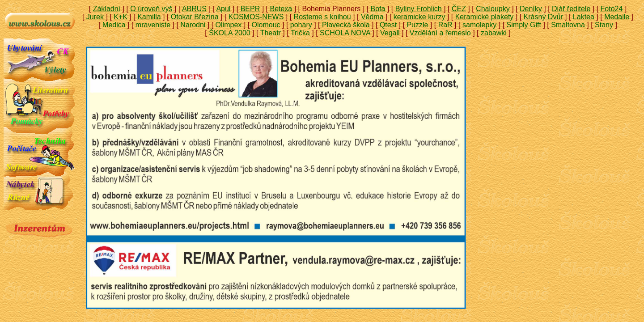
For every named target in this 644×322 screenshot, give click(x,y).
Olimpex (229, 25)
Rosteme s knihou (322, 17)
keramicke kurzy (419, 17)
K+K (121, 17)
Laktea (584, 17)
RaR (445, 25)
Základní (107, 9)
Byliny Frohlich (419, 9)
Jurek (95, 17)
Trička (300, 33)
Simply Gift (524, 25)
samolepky (479, 25)
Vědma (372, 17)
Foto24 (612, 9)
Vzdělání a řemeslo (440, 33)
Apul (223, 9)
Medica (114, 25)
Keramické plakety (485, 17)
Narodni (193, 25)
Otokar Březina (195, 17)
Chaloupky (493, 9)
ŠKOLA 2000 (230, 33)
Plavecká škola (346, 25)
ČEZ (459, 9)
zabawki (494, 33)
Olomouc (266, 25)
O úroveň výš (151, 9)
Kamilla (149, 17)
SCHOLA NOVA (345, 33)
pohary (301, 25)
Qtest (388, 25)
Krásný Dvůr (543, 17)
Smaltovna (568, 25)
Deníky (531, 9)
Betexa (281, 9)
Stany (604, 25)
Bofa (378, 9)
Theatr (271, 33)
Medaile (617, 17)
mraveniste (153, 25)
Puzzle (417, 25)
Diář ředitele (571, 9)
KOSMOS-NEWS (256, 17)
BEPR (250, 9)
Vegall (390, 33)
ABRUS (194, 9)
